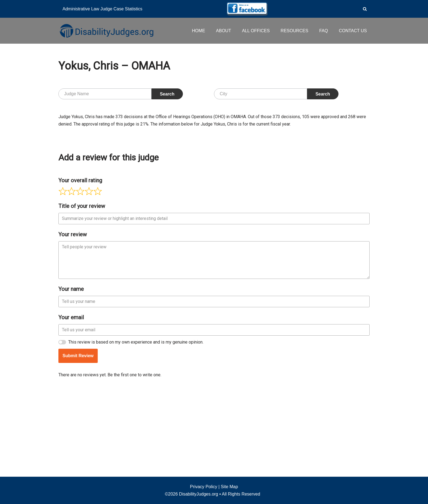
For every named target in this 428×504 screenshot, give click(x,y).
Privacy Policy (204, 487)
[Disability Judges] (106, 31)
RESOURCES (294, 31)
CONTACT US (353, 31)
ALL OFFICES (256, 31)
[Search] (365, 9)
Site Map (229, 487)
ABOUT (223, 31)
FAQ (323, 31)
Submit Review (78, 438)
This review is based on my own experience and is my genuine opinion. (136, 424)
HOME (198, 31)
